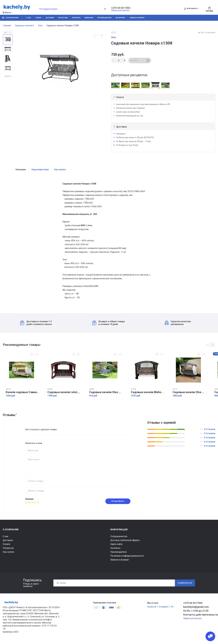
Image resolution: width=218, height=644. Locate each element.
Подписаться (185, 584)
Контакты (76, 18)
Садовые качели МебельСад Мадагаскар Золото (147, 393)
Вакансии (89, 18)
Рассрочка (63, 18)
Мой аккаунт (191, 8)
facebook (152, 608)
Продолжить (118, 502)
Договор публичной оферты (125, 541)
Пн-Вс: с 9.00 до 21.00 (196, 612)
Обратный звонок (120, 10)
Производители (104, 18)
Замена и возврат (137, 18)
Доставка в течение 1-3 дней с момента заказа (36, 324)
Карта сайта (116, 545)
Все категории (10, 18)
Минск (7, 13)
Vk (172, 608)
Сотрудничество (119, 537)
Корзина (209, 9)
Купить (140, 60)
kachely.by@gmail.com (196, 608)
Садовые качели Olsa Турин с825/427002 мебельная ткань (189, 393)
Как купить (120, 18)
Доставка (50, 18)
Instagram (164, 608)
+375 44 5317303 (121, 8)
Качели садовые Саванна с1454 (22, 393)
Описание (21, 170)
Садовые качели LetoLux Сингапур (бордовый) (64, 393)
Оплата (38, 18)
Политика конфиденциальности (127, 557)
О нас (29, 18)
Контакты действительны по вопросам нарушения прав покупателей (199, 616)
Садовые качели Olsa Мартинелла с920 (106, 393)
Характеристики (40, 170)
